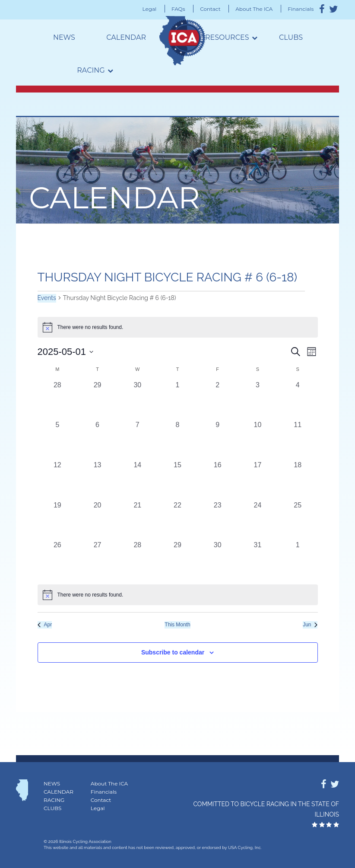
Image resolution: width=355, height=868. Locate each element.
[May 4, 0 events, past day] (298, 400)
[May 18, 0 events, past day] (298, 480)
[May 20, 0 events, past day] (97, 520)
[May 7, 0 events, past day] (138, 440)
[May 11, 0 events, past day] (298, 440)
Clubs (291, 37)
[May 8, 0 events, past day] (178, 440)
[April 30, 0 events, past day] (138, 400)
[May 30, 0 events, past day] (217, 560)
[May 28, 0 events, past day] (138, 560)
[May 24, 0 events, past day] (258, 520)
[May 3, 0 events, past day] (258, 400)
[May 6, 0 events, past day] (97, 440)
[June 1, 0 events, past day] (298, 560)
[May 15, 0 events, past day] (178, 480)
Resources (227, 37)
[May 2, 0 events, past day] (217, 400)
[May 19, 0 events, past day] (58, 520)
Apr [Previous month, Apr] (45, 625)
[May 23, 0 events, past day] (217, 520)
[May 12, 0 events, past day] (58, 480)
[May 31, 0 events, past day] (258, 560)
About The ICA (254, 9)
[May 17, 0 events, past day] (258, 480)
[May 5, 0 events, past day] (58, 440)
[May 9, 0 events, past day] (217, 440)
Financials (301, 9)
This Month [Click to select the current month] (177, 625)
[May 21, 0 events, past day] (138, 520)
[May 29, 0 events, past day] (178, 560)
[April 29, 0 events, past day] (97, 400)
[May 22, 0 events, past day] (178, 520)
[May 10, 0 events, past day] (258, 440)
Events (47, 298)
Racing (91, 70)
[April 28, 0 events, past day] (58, 400)
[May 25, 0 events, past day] (298, 520)
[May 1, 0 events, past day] (178, 400)
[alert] (178, 595)
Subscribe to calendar (173, 652)
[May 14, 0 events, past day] (138, 480)
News (64, 37)
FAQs (178, 9)
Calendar (126, 37)
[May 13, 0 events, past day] (97, 480)
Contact (210, 9)
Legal (150, 9)
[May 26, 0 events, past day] (58, 560)
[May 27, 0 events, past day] (97, 560)
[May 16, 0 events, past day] (217, 480)
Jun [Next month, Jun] (310, 625)
